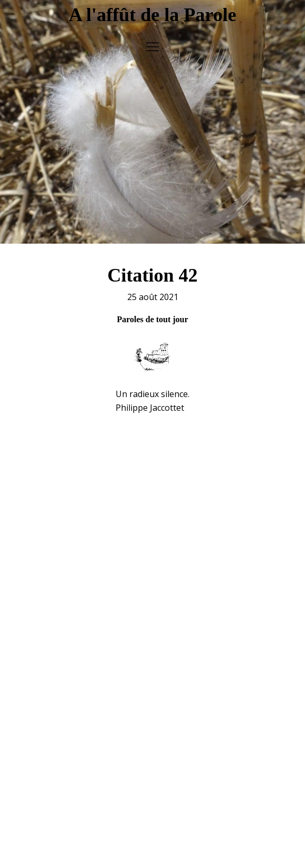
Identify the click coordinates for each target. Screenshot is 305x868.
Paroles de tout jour (152, 314)
